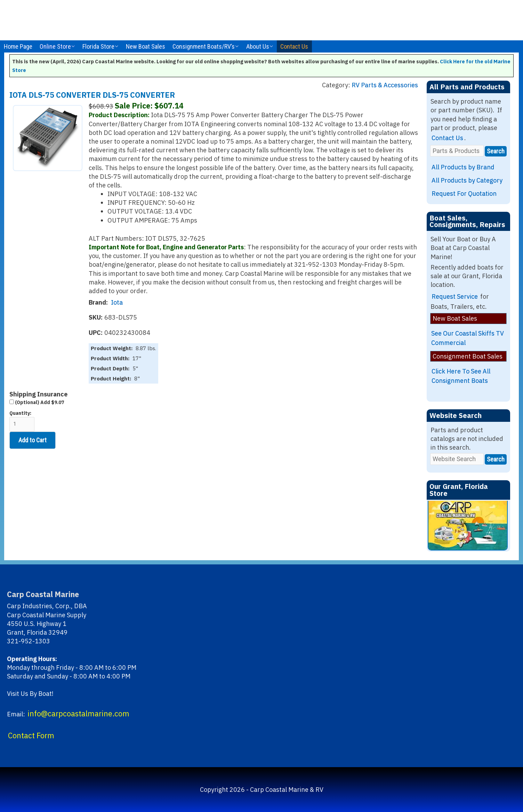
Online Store (55, 46)
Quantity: (22, 421)
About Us (258, 46)
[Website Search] (457, 459)
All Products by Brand (463, 167)
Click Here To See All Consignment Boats (461, 376)
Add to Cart (33, 440)
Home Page (18, 46)
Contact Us (294, 46)
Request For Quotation (464, 194)
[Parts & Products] (457, 151)
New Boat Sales (146, 46)
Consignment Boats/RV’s (204, 46)
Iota (117, 302)
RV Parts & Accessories (385, 85)
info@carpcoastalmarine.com (78, 714)
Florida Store (98, 46)
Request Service (455, 296)
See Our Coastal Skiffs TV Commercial (468, 338)
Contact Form (31, 735)
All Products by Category (467, 180)
